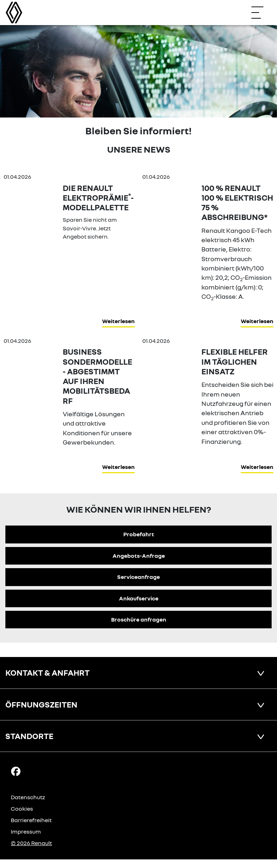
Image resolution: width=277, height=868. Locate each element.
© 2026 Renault (31, 843)
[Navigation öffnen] (261, 13)
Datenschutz (28, 797)
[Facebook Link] (16, 771)
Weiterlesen (118, 321)
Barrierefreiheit (31, 820)
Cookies (22, 809)
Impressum (26, 831)
